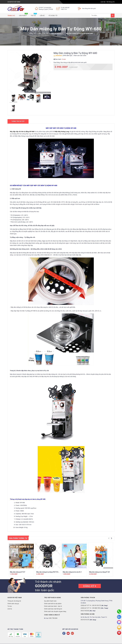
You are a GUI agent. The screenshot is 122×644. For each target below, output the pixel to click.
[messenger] (119, 622)
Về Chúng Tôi (111, 2)
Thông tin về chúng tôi (14, 601)
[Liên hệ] (119, 633)
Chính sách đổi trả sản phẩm (53, 604)
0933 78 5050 (85, 611)
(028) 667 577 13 (86, 608)
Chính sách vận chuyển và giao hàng (55, 611)
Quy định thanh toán (50, 601)
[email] (119, 627)
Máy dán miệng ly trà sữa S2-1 (72, 572)
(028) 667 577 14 (86, 605)
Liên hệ (42, 16)
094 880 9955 (96, 608)
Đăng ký (90, 586)
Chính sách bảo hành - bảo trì (53, 606)
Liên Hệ (103, 2)
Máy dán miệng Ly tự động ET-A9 (99, 572)
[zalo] (119, 617)
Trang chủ (11, 16)
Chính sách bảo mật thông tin (53, 609)
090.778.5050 (53, 618)
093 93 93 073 (97, 605)
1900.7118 (64, 9)
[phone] (119, 611)
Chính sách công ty (13, 604)
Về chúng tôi (53, 16)
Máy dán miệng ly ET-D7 (18, 572)
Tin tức (34, 15)
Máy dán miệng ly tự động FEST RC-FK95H (50, 572)
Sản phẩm (23, 15)
